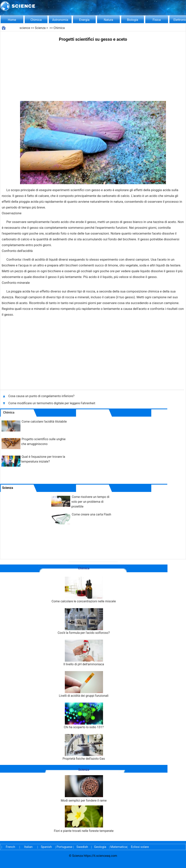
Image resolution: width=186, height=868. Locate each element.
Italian (28, 847)
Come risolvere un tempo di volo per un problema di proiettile (90, 502)
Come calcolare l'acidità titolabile (44, 422)
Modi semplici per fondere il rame (84, 789)
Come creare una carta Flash (91, 514)
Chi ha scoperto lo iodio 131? (84, 716)
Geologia (100, 847)
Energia (84, 20)
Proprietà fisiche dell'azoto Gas (84, 747)
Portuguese (64, 847)
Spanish (46, 847)
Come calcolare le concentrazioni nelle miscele (84, 590)
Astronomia (60, 20)
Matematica (118, 847)
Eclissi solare (140, 847)
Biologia (133, 20)
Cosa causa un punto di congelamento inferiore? (42, 396)
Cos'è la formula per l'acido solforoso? (84, 621)
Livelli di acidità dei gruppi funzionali (84, 684)
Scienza (40, 28)
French (10, 847)
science (25, 28)
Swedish (82, 847)
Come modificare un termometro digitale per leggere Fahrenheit (52, 403)
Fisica (157, 20)
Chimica (36, 20)
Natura (108, 20)
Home (12, 20)
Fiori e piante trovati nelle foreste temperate (84, 819)
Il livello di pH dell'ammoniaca (84, 653)
